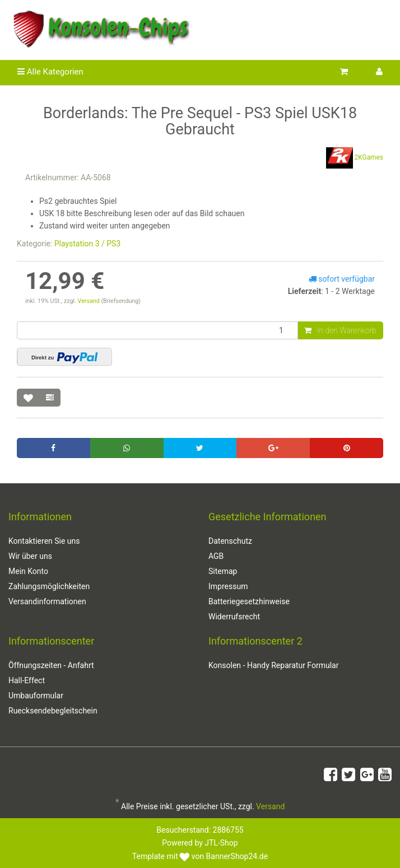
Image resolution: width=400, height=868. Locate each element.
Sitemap (223, 571)
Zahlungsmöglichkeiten (49, 586)
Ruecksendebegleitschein (53, 711)
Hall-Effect (27, 680)
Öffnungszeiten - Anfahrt (51, 665)
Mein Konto (28, 571)
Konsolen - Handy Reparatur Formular (273, 665)
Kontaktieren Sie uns (44, 541)
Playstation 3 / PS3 (88, 244)
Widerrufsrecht (234, 617)
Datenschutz (230, 541)
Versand (90, 301)
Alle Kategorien (50, 72)
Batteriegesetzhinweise (249, 601)
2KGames (355, 158)
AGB (216, 556)
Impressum (228, 586)
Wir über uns (30, 556)
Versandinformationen (47, 601)
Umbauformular (36, 696)
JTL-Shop (221, 843)
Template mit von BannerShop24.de (200, 856)
